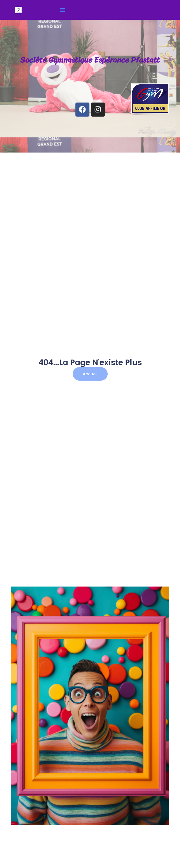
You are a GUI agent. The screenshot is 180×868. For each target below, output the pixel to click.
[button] (63, 10)
